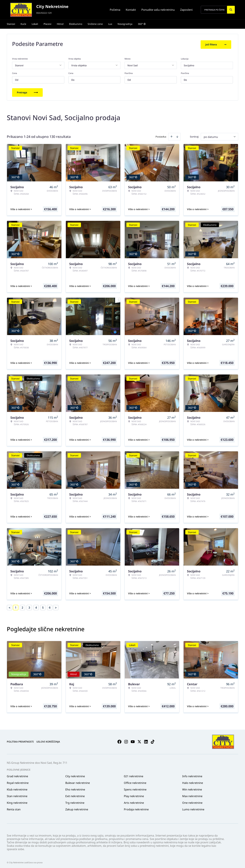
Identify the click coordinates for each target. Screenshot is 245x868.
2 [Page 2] (22, 606)
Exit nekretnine (75, 795)
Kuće (23, 24)
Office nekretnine (135, 782)
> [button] (56, 606)
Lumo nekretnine (193, 808)
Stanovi (11, 24)
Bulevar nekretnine (78, 782)
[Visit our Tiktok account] (153, 741)
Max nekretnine (192, 795)
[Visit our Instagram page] (126, 741)
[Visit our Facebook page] (119, 741)
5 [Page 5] (43, 606)
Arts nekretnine (134, 802)
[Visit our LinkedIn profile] (146, 741)
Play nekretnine (134, 795)
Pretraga (27, 91)
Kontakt (131, 10)
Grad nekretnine (17, 775)
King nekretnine (17, 802)
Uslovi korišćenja (48, 741)
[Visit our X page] (139, 741)
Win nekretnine (192, 788)
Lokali (35, 24)
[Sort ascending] (171, 135)
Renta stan (14, 808)
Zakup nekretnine (77, 808)
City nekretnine (75, 775)
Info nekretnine (192, 775)
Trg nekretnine (75, 802)
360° (142, 24)
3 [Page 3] (29, 606)
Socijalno (189, 64)
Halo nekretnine (193, 782)
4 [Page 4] (36, 606)
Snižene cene (95, 24)
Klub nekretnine (17, 788)
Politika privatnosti (20, 741)
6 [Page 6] (50, 606)
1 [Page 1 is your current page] (16, 606)
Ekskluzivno (76, 24)
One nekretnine (192, 802)
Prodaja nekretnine (136, 808)
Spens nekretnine (135, 788)
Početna (115, 10)
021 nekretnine (134, 775)
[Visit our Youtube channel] (133, 741)
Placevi (47, 24)
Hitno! (60, 24)
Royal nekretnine (18, 782)
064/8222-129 (44, 13)
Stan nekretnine (17, 795)
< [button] (10, 606)
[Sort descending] (177, 135)
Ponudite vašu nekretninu (158, 10)
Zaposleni (186, 10)
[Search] (231, 10)
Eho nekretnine (75, 788)
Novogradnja (125, 24)
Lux (110, 24)
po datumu (211, 136)
